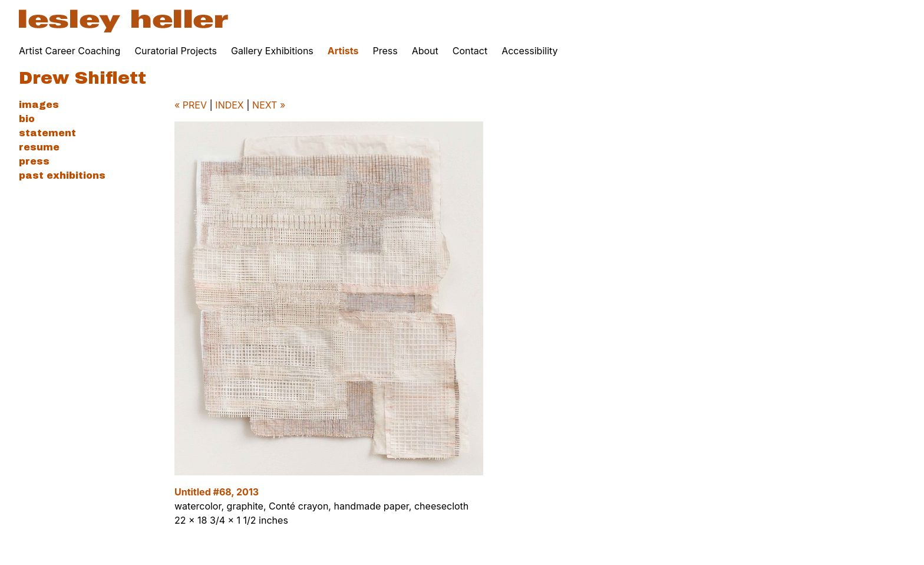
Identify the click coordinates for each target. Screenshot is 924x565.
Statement (47, 133)
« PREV (191, 105)
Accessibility (529, 51)
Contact (470, 51)
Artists (343, 51)
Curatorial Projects (176, 51)
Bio (27, 119)
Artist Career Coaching (70, 51)
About (425, 51)
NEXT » (269, 105)
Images (39, 105)
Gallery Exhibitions (272, 51)
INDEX (229, 105)
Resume (39, 147)
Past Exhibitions (62, 175)
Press (385, 51)
